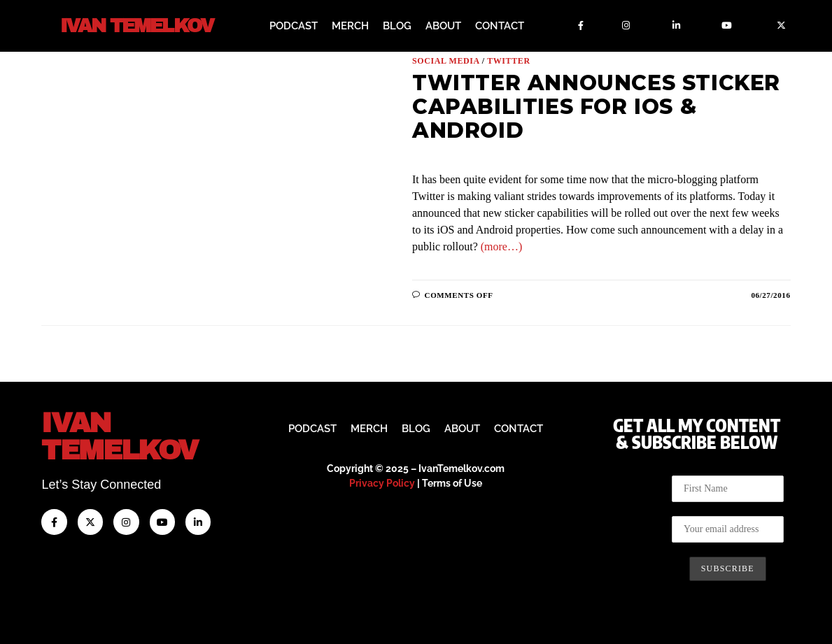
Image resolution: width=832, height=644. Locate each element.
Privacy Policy (382, 483)
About (443, 26)
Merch (350, 26)
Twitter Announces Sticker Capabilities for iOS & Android (596, 106)
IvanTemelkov (119, 437)
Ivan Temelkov (137, 26)
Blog (397, 26)
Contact (500, 26)
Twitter (509, 61)
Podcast (294, 26)
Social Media (446, 61)
